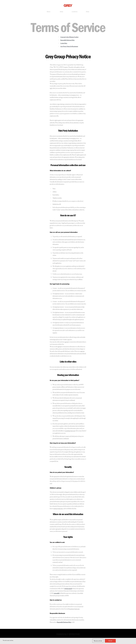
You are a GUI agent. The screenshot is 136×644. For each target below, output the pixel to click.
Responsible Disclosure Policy (68, 40)
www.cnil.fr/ (57, 594)
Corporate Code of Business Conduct (69, 37)
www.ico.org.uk (68, 589)
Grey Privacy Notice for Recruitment (69, 47)
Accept (110, 641)
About (48, 12)
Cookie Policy (64, 44)
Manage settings (98, 641)
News (88, 12)
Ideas (61, 12)
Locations (74, 12)
